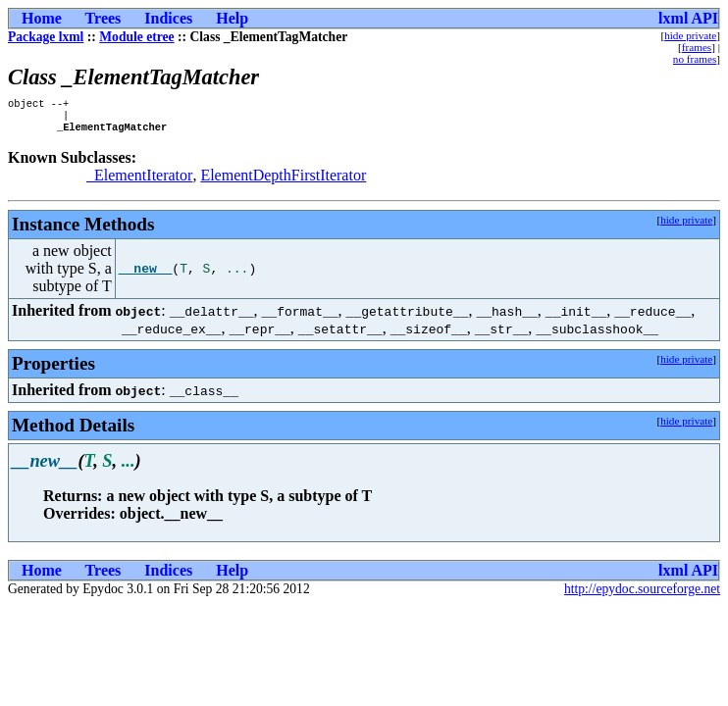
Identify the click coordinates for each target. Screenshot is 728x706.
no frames (695, 59)
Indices (168, 18)
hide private (690, 35)
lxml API (688, 18)
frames (697, 47)
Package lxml (46, 37)
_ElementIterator (139, 181)
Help (232, 18)
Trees (104, 18)
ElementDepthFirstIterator (283, 181)
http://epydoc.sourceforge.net (642, 595)
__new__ (146, 275)
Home (42, 18)
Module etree (136, 37)
